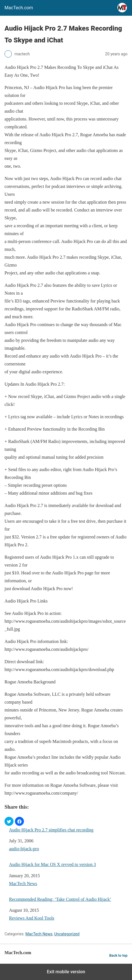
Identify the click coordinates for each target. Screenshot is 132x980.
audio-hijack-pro (24, 849)
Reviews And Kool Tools (32, 918)
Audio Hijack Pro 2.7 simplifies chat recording (51, 830)
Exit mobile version (66, 972)
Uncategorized (67, 934)
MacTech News (23, 884)
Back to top (118, 955)
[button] (9, 821)
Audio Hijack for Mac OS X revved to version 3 (52, 864)
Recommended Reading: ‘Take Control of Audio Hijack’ (60, 899)
